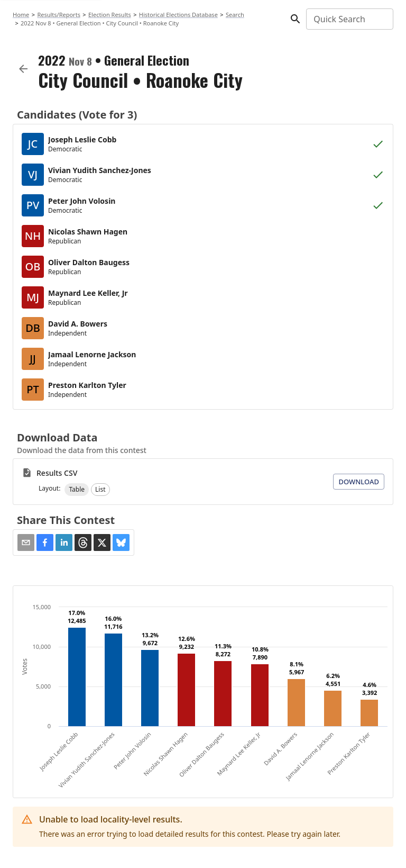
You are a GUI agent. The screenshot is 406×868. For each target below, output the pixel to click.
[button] (77, 490)
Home (21, 15)
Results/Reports (59, 15)
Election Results (110, 15)
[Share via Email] (26, 542)
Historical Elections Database (178, 15)
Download (359, 482)
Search (235, 15)
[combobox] (349, 19)
